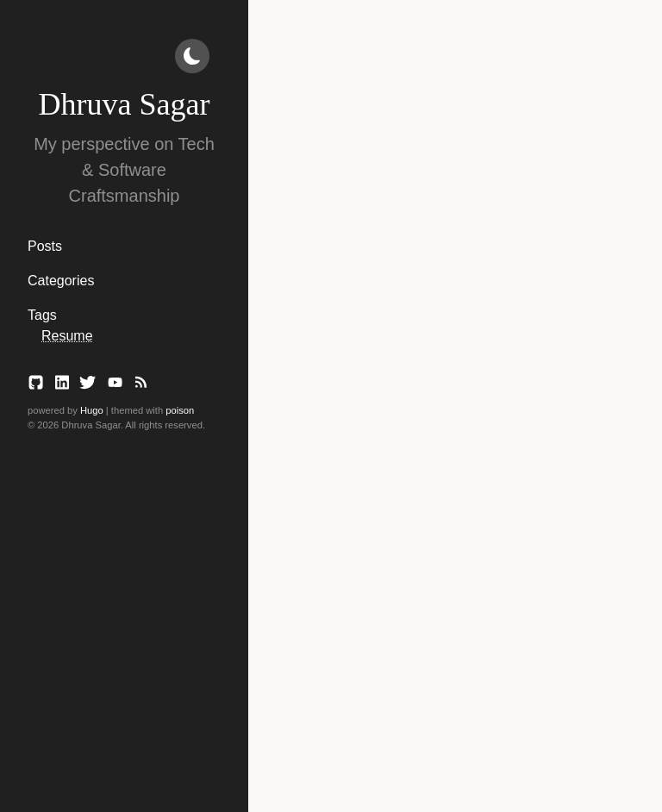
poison (180, 410)
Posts (45, 246)
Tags (42, 315)
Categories (61, 281)
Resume (67, 336)
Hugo (92, 410)
